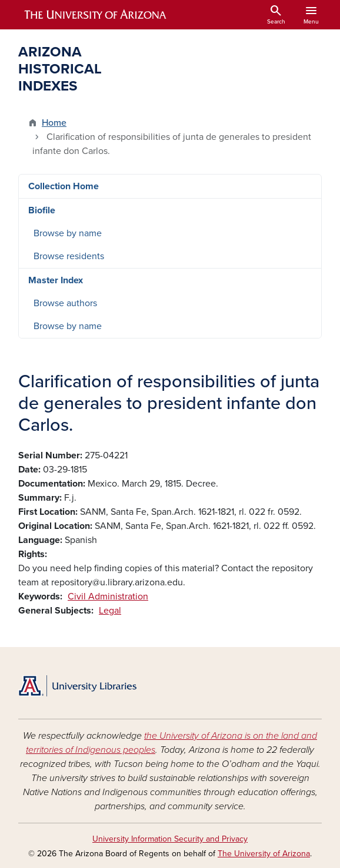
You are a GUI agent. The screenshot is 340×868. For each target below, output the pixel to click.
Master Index (56, 280)
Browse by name (68, 233)
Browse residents (69, 256)
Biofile (42, 210)
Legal (110, 611)
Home (54, 123)
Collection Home (64, 186)
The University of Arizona (264, 854)
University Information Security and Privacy (170, 839)
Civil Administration (108, 596)
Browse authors (65, 303)
